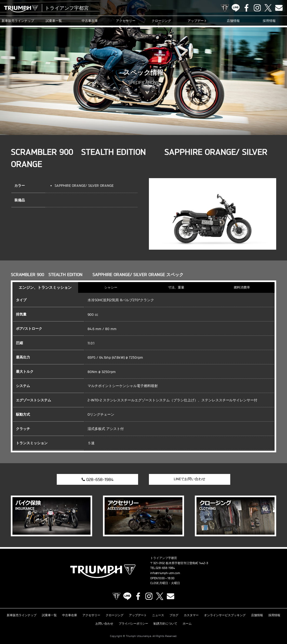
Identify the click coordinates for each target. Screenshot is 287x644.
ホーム (187, 623)
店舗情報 (233, 21)
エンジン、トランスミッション (45, 287)
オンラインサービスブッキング (225, 615)
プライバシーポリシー (134, 623)
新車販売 (18, 21)
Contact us (279, 8)
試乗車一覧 (54, 21)
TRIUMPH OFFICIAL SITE (225, 8)
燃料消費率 (242, 287)
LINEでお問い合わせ (190, 479)
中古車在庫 (90, 21)
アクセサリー (126, 21)
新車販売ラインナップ (22, 615)
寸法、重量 (176, 287)
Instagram (257, 8)
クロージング (161, 21)
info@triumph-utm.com (165, 573)
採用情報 (269, 21)
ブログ (174, 615)
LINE (236, 8)
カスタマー (191, 615)
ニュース (158, 615)
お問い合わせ (104, 623)
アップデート (197, 21)
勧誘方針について (165, 623)
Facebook (246, 8)
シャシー (111, 287)
